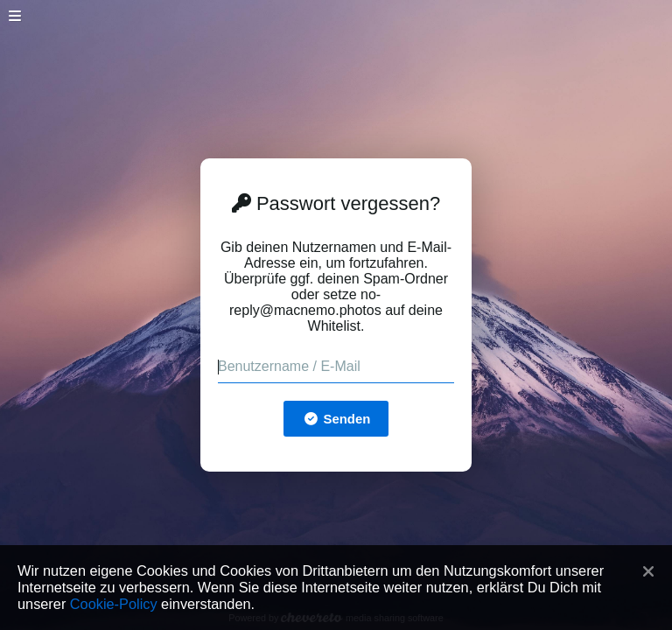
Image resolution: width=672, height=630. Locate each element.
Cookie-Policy (114, 604)
